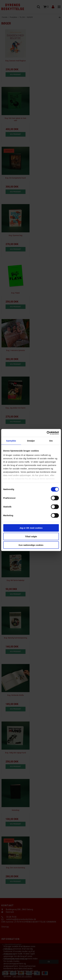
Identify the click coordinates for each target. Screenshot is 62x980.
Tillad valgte (31, 536)
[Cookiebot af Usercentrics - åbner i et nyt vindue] (47, 433)
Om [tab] (51, 441)
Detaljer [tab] (31, 441)
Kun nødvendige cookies (31, 545)
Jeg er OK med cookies (31, 528)
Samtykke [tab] (11, 441)
